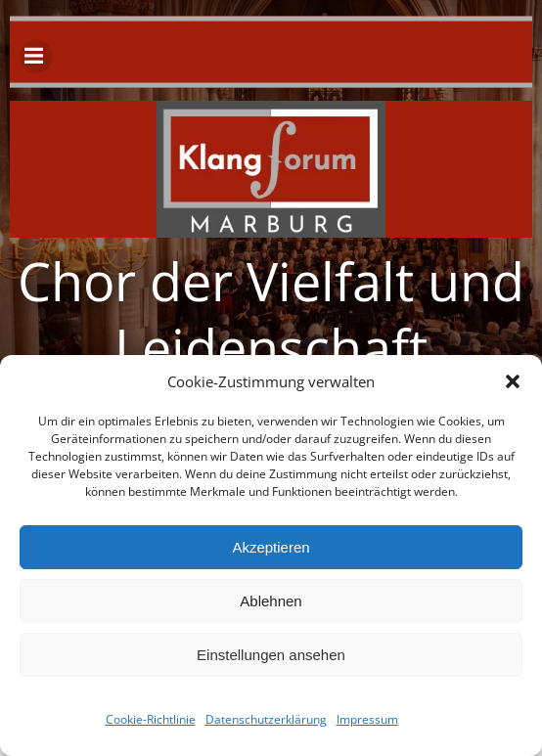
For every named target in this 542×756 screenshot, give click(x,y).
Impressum (367, 719)
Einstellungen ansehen (271, 655)
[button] (513, 381)
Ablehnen (271, 601)
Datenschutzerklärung (266, 719)
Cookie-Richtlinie (151, 719)
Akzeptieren (271, 547)
